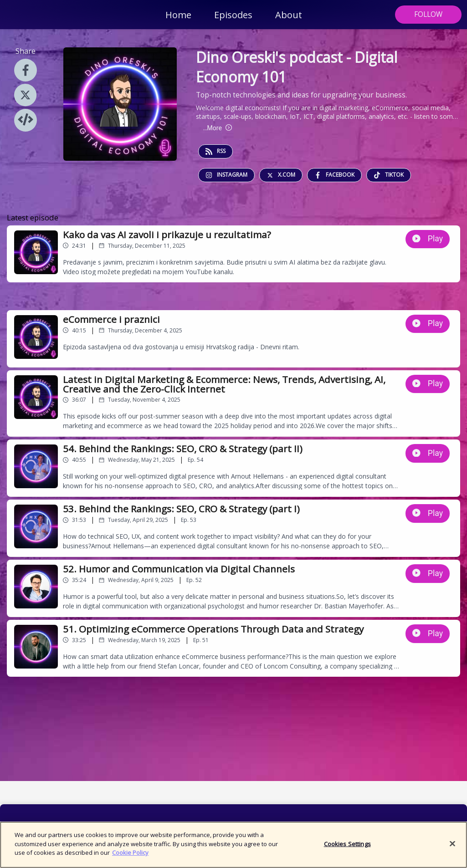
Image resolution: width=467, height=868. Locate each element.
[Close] (452, 849)
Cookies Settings (347, 849)
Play (428, 239)
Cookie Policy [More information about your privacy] (130, 858)
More (218, 128)
